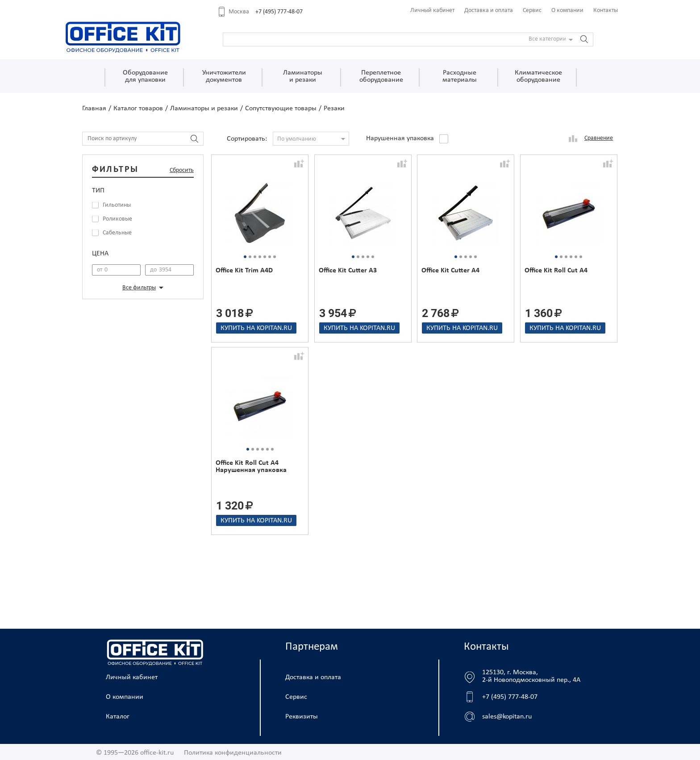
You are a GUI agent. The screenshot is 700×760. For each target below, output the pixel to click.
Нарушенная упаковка (400, 138)
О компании (567, 10)
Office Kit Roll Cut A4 (556, 271)
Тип (98, 191)
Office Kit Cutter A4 (450, 271)
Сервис (532, 10)
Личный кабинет (432, 10)
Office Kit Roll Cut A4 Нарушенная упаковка (251, 467)
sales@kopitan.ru (507, 717)
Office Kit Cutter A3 (348, 271)
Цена (100, 254)
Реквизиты (302, 717)
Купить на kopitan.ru (256, 328)
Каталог (118, 717)
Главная (94, 109)
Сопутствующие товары (281, 109)
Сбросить (182, 170)
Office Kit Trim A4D (244, 271)
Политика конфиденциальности (233, 753)
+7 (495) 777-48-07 (279, 12)
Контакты (606, 10)
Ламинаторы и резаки (204, 109)
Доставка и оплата (489, 10)
